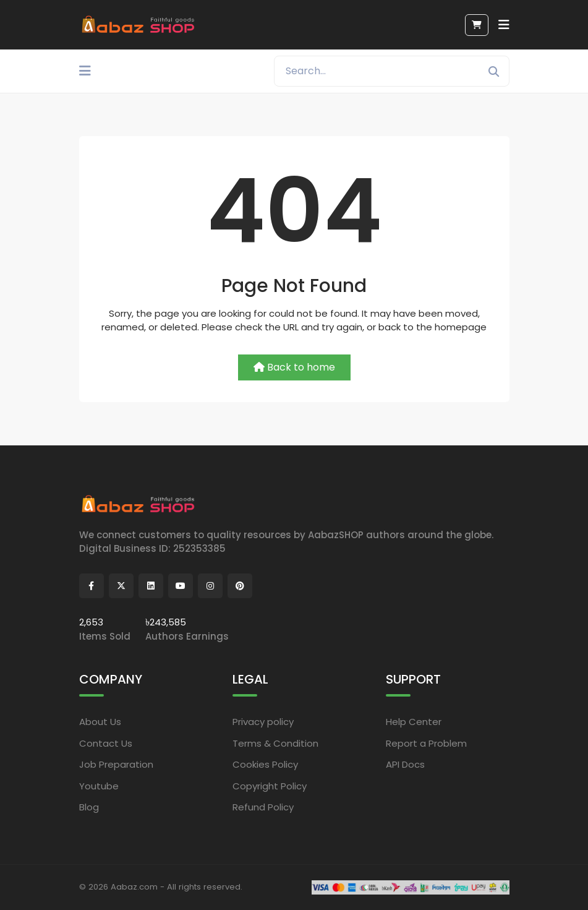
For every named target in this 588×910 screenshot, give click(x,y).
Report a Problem (426, 743)
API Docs (405, 764)
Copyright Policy (270, 786)
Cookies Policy (265, 764)
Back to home (294, 367)
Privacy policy (263, 722)
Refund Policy (263, 807)
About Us (100, 722)
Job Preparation (116, 764)
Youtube (99, 786)
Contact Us (106, 743)
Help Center (414, 722)
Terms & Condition (275, 743)
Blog (89, 807)
